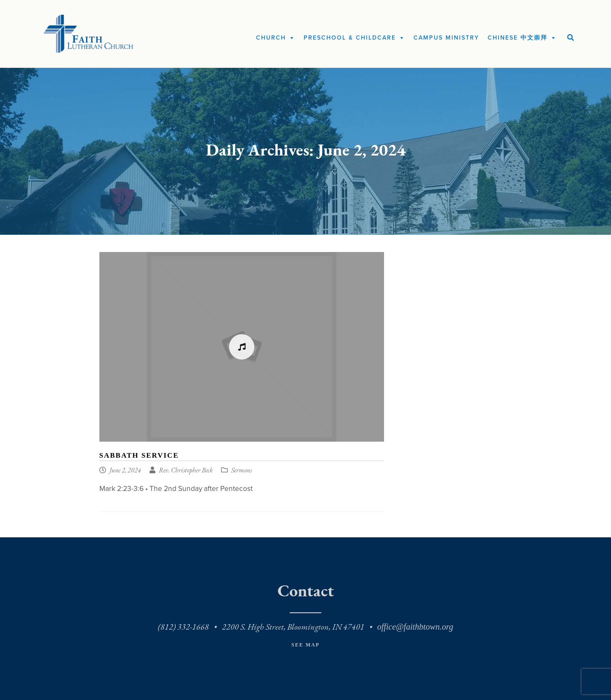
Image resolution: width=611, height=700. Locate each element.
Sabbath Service (139, 455)
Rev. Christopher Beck (186, 471)
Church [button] (271, 38)
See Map (305, 645)
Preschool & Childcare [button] (350, 38)
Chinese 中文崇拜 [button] (518, 38)
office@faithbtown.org (415, 627)
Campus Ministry (446, 38)
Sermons (241, 471)
